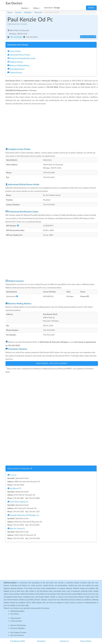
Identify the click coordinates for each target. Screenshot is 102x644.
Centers (18, 12)
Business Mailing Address (19, 65)
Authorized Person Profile (19, 55)
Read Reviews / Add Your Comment (52, 363)
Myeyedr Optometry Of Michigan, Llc (23, 515)
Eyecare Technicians (18, 625)
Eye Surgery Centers (19, 632)
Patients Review (15, 72)
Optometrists (16, 618)
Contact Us (64, 641)
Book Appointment (16, 69)
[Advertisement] (52, 126)
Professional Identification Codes (21, 58)
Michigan (28, 12)
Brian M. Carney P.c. (16, 528)
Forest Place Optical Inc (18, 502)
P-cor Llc (12, 475)
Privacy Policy (86, 641)
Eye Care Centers (17, 635)
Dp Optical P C (14, 488)
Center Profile (14, 51)
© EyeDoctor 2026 (17, 641)
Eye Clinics (15, 614)
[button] (25, 7)
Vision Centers (16, 621)
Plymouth (38, 12)
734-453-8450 (16, 37)
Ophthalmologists (18, 611)
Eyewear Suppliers (18, 628)
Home (10, 12)
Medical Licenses (15, 62)
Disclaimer (41, 641)
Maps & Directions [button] (88, 37)
